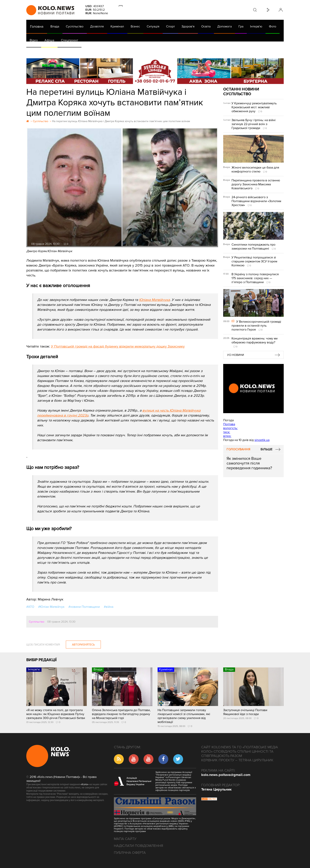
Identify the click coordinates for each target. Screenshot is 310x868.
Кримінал (117, 26)
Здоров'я (188, 26)
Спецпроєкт (69, 40)
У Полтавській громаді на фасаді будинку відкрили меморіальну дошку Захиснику (118, 346)
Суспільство (75, 26)
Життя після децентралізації (159, 51)
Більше (267, 449)
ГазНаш (128, 51)
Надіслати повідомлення (138, 846)
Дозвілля (97, 26)
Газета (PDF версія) (57, 51)
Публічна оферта (130, 853)
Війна (114, 51)
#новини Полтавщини (84, 607)
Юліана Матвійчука (154, 300)
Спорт (170, 26)
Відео (34, 40)
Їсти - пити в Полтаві (91, 51)
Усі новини (236, 355)
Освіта (206, 26)
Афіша (49, 40)
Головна (37, 26)
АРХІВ (34, 51)
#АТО (30, 607)
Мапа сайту (125, 839)
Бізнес (135, 26)
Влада (55, 26)
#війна (109, 607)
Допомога (224, 26)
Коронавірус (193, 51)
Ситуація (153, 26)
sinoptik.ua (262, 440)
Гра (241, 26)
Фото (273, 26)
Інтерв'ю (256, 26)
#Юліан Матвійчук (51, 607)
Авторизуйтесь (83, 645)
